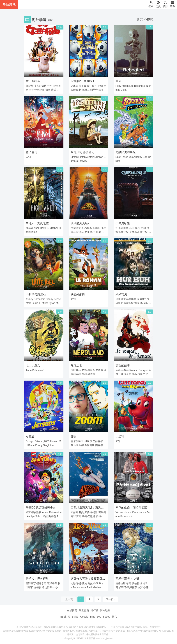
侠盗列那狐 (78, 294)
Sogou (107, 617)
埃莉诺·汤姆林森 (128, 587)
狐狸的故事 (123, 365)
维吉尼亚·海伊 (87, 232)
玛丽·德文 (45, 90)
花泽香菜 (52, 583)
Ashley (29, 299)
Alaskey (138, 157)
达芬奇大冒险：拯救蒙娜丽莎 (88, 579)
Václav (119, 512)
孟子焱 (82, 86)
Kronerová (126, 516)
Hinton (82, 157)
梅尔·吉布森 (77, 228)
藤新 (79, 90)
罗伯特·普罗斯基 (130, 232)
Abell (37, 228)
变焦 (73, 436)
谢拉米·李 (93, 583)
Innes (125, 157)
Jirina (29, 370)
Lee (131, 86)
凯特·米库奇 (89, 374)
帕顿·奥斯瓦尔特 (91, 370)
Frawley (83, 161)
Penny (39, 445)
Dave (43, 228)
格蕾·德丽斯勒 (34, 512)
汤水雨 (74, 86)
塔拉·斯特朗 (49, 516)
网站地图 (105, 610)
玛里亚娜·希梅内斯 (84, 445)
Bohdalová (38, 370)
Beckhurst (140, 86)
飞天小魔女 (33, 365)
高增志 (86, 90)
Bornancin (39, 299)
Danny (49, 299)
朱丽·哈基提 (77, 512)
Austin (125, 86)
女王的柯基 (33, 81)
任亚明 (99, 86)
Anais (45, 512)
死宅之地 (76, 365)
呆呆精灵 (121, 294)
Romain (134, 370)
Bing (93, 617)
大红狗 (120, 436)
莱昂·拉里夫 (139, 374)
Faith (90, 587)
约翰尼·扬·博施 (79, 583)
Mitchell (54, 228)
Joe (131, 157)
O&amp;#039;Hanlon (46, 441)
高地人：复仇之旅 (37, 223)
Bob (145, 157)
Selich (39, 516)
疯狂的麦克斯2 (80, 223)
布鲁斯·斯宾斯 (92, 228)
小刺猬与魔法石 (36, 294)
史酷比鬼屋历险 (126, 152)
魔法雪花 (31, 152)
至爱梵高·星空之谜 (127, 579)
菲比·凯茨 (135, 228)
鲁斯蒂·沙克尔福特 (36, 86)
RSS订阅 (65, 617)
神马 (114, 617)
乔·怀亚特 (52, 86)
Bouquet (143, 370)
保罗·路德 (76, 370)
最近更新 (84, 610)
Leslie (35, 303)
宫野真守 (31, 583)
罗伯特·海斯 (91, 512)
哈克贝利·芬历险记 (82, 152)
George (30, 441)
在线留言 (72, 610)
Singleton (48, 445)
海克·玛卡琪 (141, 303)
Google (84, 617)
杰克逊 (30, 436)
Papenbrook (79, 587)
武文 (101, 90)
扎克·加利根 (122, 228)
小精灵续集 (123, 223)
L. (40, 303)
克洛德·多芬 (122, 370)
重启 (118, 81)
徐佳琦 (91, 86)
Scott (118, 157)
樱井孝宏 (41, 583)
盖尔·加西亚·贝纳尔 (81, 441)
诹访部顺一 (48, 587)
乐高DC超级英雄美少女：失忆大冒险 (44, 508)
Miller (45, 303)
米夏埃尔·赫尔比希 (126, 299)
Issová (142, 512)
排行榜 (95, 610)
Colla (124, 90)
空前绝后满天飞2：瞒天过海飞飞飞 (87, 508)
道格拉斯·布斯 (123, 583)
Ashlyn (31, 516)
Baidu (75, 617)
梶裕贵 (38, 587)
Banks (34, 232)
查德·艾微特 (89, 516)
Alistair (90, 157)
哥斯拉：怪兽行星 (37, 579)
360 (99, 617)
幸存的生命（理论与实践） (133, 508)
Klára (135, 512)
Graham (98, 587)
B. (48, 228)
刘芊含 (94, 90)
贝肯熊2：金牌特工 (83, 81)
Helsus (127, 512)
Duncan (99, 157)
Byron (52, 303)
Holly (118, 86)
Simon (74, 157)
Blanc (31, 445)
